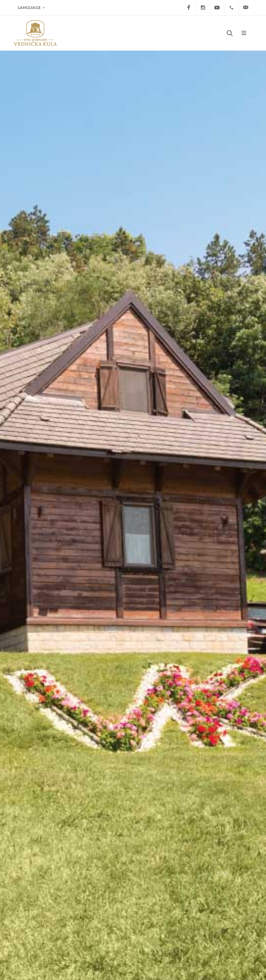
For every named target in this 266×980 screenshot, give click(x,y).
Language (32, 8)
